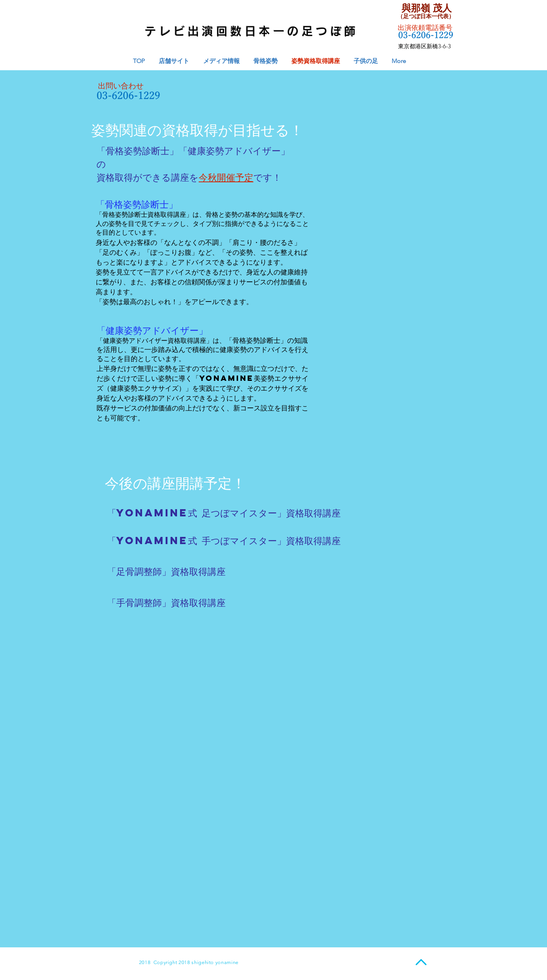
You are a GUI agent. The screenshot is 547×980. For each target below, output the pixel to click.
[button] (221, 61)
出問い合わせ (121, 86)
